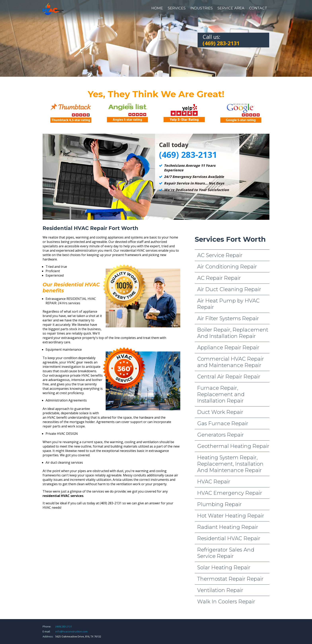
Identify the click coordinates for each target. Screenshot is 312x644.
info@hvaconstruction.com (71, 631)
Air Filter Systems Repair (228, 318)
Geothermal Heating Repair (233, 446)
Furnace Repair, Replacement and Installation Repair (221, 394)
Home (157, 8)
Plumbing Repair (219, 504)
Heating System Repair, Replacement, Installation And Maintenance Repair (230, 464)
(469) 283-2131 (64, 626)
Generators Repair (220, 435)
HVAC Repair (214, 482)
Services (177, 8)
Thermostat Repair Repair (230, 579)
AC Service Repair (220, 255)
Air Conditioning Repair (227, 267)
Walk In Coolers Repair (226, 602)
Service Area (231, 8)
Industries (202, 8)
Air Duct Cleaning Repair (229, 289)
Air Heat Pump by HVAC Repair (228, 304)
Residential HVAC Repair (229, 538)
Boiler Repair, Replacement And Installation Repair (233, 333)
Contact (258, 8)
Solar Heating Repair (224, 567)
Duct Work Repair (220, 412)
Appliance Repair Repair (228, 348)
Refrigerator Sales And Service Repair (226, 553)
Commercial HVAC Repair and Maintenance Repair (231, 362)
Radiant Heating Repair (228, 527)
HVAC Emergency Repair (230, 493)
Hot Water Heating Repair (231, 516)
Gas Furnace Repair (223, 423)
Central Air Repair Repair (229, 377)
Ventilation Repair (220, 590)
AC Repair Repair (219, 278)
